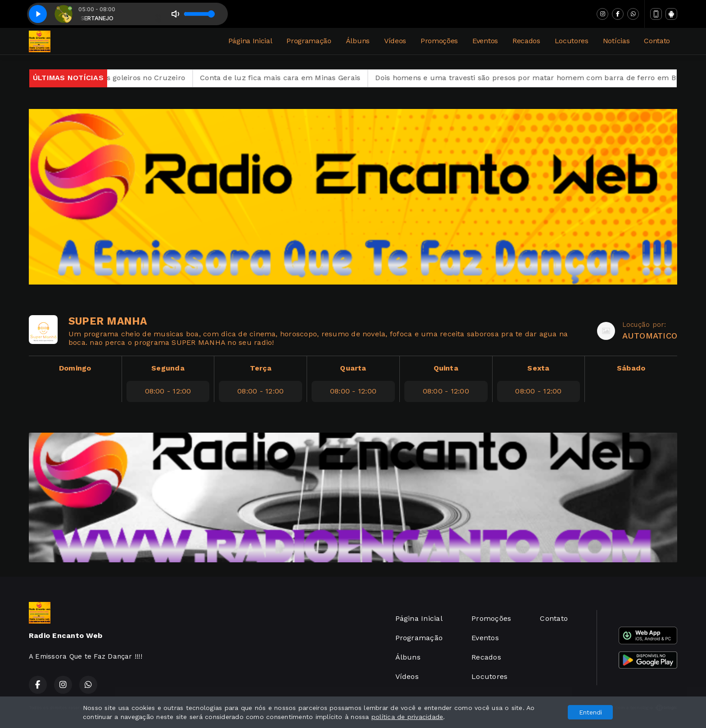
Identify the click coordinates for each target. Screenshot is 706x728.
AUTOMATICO (650, 336)
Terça (261, 368)
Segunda (168, 368)
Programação (309, 41)
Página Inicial (250, 41)
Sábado (631, 368)
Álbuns (358, 41)
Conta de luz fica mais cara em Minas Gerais (292, 78)
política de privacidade (407, 717)
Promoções (439, 41)
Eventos (485, 41)
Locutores (572, 41)
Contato (657, 41)
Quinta (446, 368)
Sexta (538, 368)
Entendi (591, 712)
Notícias (616, 41)
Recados (526, 41)
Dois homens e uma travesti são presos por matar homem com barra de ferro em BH (540, 78)
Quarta (353, 368)
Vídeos (395, 41)
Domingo (75, 368)
